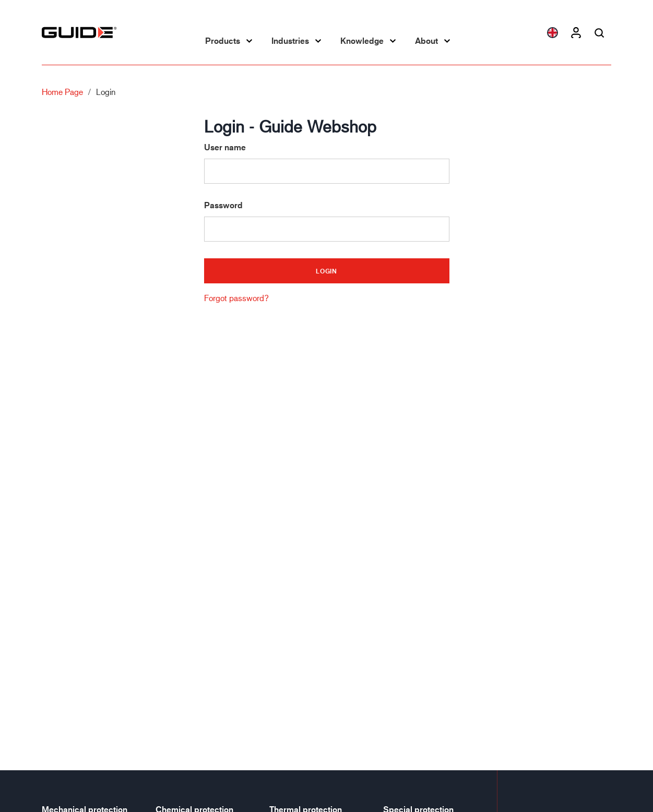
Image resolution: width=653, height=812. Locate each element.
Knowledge (362, 41)
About (426, 41)
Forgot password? (236, 298)
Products (223, 41)
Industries (290, 41)
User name (225, 147)
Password (223, 205)
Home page (62, 92)
